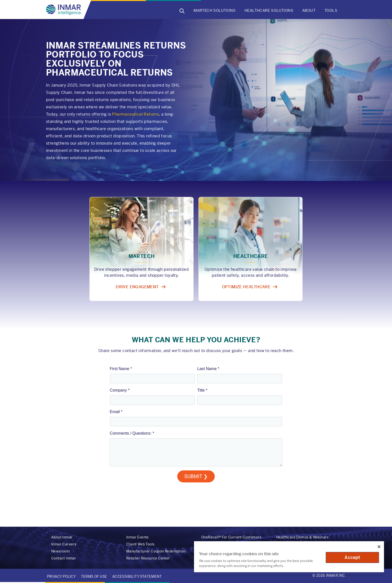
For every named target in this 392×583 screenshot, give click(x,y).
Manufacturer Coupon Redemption (156, 551)
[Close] (379, 547)
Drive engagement (137, 287)
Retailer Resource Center (148, 558)
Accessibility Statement (137, 576)
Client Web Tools (140, 544)
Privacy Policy (61, 576)
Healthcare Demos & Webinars (302, 537)
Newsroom (60, 551)
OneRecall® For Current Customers (231, 537)
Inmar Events (137, 537)
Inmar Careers (64, 544)
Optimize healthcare (246, 287)
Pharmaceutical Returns (135, 114)
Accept (352, 557)
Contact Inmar (64, 558)
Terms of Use (94, 576)
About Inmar (62, 537)
